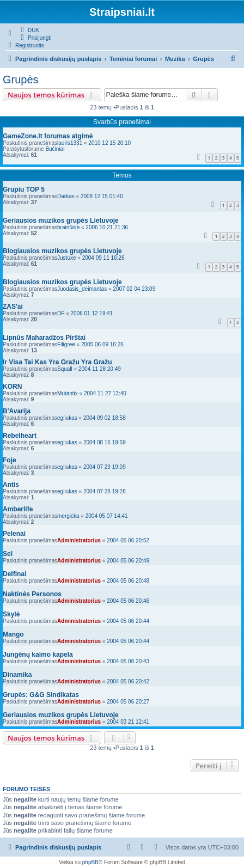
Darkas (66, 196)
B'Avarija (17, 411)
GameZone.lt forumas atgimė (48, 136)
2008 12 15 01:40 (102, 196)
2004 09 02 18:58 (105, 418)
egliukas (67, 418)
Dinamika (17, 675)
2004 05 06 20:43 (128, 661)
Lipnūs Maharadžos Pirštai (44, 338)
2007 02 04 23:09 (134, 289)
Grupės (21, 80)
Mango (13, 634)
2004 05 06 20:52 (128, 540)
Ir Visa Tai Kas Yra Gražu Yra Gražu (57, 362)
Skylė (11, 614)
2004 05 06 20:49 (128, 561)
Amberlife (18, 509)
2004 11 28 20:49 (100, 369)
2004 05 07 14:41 (107, 516)
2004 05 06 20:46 (128, 601)
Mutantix (68, 393)
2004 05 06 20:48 (128, 581)
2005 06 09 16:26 (102, 344)
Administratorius (79, 540)
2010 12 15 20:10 (109, 143)
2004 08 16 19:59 (105, 442)
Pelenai (14, 534)
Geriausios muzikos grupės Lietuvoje (61, 221)
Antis (11, 485)
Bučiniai (55, 149)
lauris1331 (70, 143)
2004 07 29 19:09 (105, 467)
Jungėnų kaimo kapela (38, 655)
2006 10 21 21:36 (107, 227)
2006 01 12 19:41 (92, 313)
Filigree (66, 344)
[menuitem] (29, 30)
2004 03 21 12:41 (128, 722)
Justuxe (66, 258)
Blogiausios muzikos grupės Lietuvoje (62, 251)
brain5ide (68, 227)
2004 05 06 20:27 (128, 702)
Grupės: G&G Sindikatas (41, 695)
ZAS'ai (13, 307)
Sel (8, 554)
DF (61, 313)
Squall (65, 369)
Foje (10, 460)
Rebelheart (20, 436)
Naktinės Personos (32, 594)
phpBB (90, 862)
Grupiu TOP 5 (24, 190)
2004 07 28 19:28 (105, 491)
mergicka (68, 516)
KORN (12, 387)
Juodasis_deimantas (82, 289)
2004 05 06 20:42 (128, 681)
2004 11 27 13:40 (105, 393)
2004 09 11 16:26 (103, 258)
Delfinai (14, 574)
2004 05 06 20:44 (128, 621)
